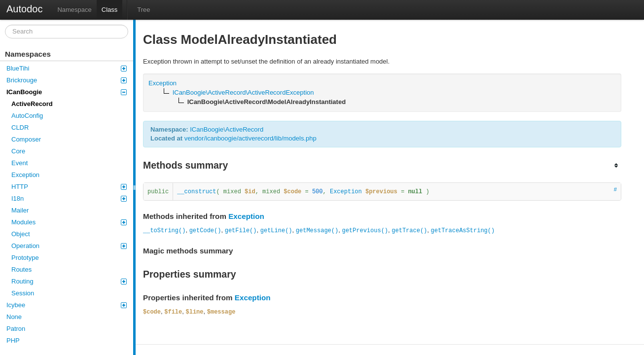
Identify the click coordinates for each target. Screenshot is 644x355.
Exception (25, 175)
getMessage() (317, 231)
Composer (26, 139)
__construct (197, 192)
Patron (16, 329)
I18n (69, 198)
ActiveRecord (32, 104)
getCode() (205, 231)
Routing (69, 281)
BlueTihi (67, 68)
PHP (13, 340)
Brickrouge (67, 80)
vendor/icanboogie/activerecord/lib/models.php (250, 138)
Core (18, 151)
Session (23, 293)
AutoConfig (27, 116)
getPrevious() (365, 231)
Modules (69, 222)
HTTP (69, 187)
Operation (69, 246)
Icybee (67, 305)
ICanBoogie (67, 92)
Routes (21, 269)
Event (19, 163)
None (14, 317)
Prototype (25, 258)
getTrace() (409, 231)
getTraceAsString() (463, 231)
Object (21, 234)
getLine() (276, 231)
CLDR (20, 127)
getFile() (241, 231)
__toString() (164, 231)
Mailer (20, 210)
